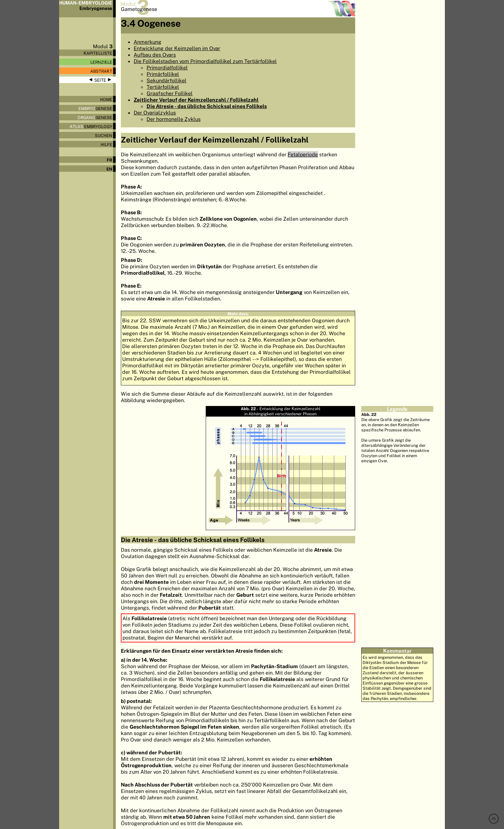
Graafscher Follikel (170, 93)
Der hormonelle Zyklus (174, 119)
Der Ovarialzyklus (155, 113)
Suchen (104, 135)
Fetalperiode (303, 154)
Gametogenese (139, 9)
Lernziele (101, 62)
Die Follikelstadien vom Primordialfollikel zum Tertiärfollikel (205, 61)
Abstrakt (101, 71)
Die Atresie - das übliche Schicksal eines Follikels (207, 106)
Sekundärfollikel (166, 80)
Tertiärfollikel (163, 87)
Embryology (91, 126)
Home (106, 99)
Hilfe (106, 144)
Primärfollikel (163, 74)
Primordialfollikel (167, 68)
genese (95, 108)
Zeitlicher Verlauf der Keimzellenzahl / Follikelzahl (196, 100)
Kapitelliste (98, 53)
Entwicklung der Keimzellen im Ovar (177, 48)
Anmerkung (148, 42)
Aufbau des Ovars (155, 55)
